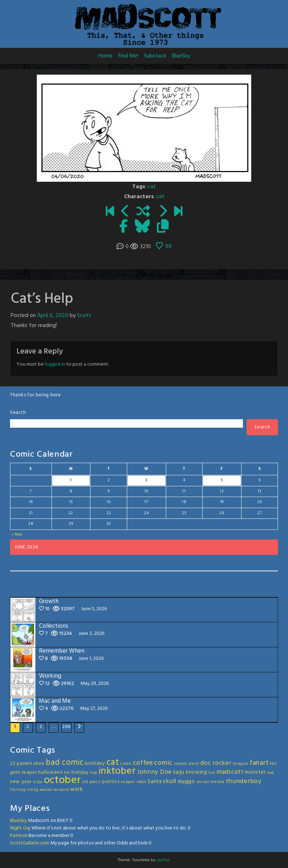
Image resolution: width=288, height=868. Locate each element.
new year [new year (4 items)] (21, 782)
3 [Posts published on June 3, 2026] (147, 480)
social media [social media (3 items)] (210, 782)
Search (18, 413)
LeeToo (163, 860)
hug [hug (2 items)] (94, 773)
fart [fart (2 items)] (274, 764)
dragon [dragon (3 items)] (240, 764)
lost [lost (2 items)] (212, 773)
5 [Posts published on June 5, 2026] (222, 480)
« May (17, 535)
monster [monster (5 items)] (255, 772)
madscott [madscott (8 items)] (230, 772)
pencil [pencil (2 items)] (95, 782)
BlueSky (181, 56)
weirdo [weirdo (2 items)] (46, 790)
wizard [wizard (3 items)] (61, 790)
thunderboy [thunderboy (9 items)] (244, 781)
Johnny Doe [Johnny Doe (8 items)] (155, 772)
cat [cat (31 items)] (113, 762)
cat (152, 187)
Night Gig (20, 828)
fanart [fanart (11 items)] (259, 763)
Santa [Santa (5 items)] (155, 782)
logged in (55, 364)
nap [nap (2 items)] (271, 773)
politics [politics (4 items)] (111, 782)
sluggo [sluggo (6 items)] (186, 782)
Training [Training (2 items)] (18, 790)
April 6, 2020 (53, 316)
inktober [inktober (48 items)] (117, 771)
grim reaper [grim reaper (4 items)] (24, 772)
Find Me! (128, 56)
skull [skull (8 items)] (170, 781)
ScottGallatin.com (30, 843)
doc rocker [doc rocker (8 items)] (216, 763)
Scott (84, 316)
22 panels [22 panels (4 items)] (21, 764)
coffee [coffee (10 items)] (143, 763)
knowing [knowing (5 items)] (197, 772)
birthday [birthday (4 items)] (95, 764)
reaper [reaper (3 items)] (128, 782)
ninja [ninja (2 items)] (38, 782)
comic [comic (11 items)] (163, 763)
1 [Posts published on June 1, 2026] (71, 480)
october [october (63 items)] (63, 780)
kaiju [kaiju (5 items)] (179, 772)
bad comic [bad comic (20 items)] (65, 763)
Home (105, 56)
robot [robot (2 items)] (141, 782)
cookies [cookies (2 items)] (181, 764)
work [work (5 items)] (76, 789)
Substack (155, 56)
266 (66, 727)
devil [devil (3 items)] (194, 764)
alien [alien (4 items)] (39, 764)
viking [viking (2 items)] (33, 790)
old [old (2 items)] (85, 782)
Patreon (19, 836)
